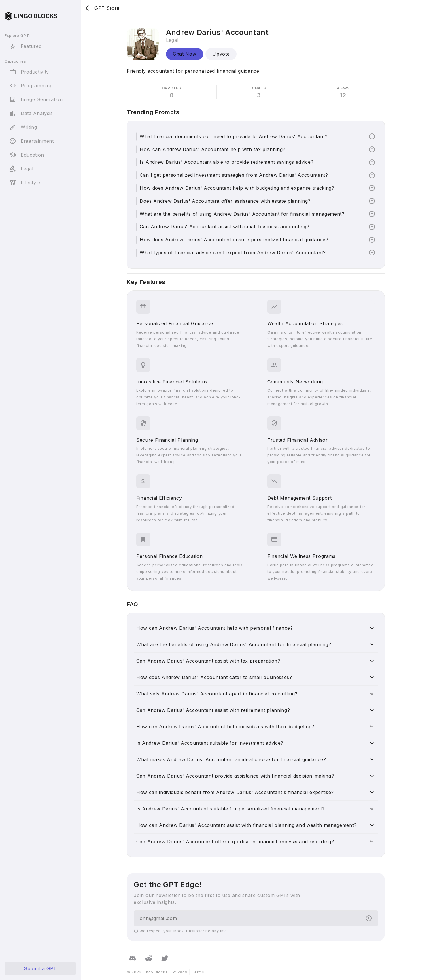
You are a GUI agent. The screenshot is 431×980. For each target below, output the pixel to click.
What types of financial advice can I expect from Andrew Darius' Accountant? (233, 253)
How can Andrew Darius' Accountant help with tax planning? (213, 149)
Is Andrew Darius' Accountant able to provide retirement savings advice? (227, 162)
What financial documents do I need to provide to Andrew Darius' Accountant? (234, 136)
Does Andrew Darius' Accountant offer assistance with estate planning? (225, 201)
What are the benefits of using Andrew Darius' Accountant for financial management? (242, 214)
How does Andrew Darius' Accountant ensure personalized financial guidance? (234, 240)
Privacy (180, 972)
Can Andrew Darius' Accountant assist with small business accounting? (224, 227)
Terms (198, 972)
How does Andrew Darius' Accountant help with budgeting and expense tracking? (237, 188)
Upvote (221, 54)
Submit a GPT (40, 968)
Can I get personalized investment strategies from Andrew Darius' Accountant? (234, 175)
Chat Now (185, 54)
